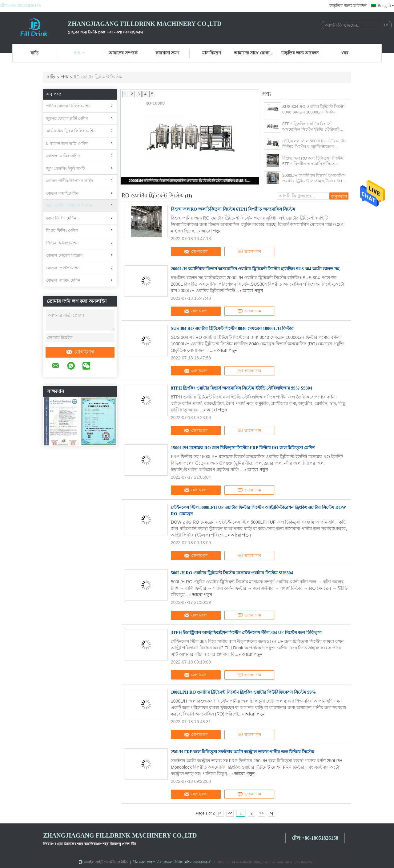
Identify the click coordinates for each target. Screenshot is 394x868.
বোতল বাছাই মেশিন (62, 193)
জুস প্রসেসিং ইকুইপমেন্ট (65, 168)
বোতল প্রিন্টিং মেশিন (63, 268)
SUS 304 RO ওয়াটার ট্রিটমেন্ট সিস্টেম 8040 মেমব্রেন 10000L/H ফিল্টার (314, 109)
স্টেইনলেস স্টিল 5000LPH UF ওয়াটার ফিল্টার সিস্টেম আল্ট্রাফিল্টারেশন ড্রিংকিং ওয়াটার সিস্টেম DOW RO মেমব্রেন (314, 144)
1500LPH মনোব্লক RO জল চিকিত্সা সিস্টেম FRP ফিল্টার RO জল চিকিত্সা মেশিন (243, 448)
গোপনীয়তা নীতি (116, 862)
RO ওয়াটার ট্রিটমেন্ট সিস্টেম (69, 206)
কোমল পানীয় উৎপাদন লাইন (70, 181)
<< (230, 813)
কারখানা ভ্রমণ (167, 53)
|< (220, 813)
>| (271, 813)
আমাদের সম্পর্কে (123, 53)
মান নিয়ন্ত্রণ (212, 53)
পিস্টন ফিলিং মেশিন (62, 243)
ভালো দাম (249, 252)
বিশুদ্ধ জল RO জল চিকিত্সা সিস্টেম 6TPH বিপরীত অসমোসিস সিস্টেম (313, 161)
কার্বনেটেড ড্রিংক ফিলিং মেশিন (71, 131)
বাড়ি (34, 53)
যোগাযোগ (80, 352)
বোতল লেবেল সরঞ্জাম (64, 255)
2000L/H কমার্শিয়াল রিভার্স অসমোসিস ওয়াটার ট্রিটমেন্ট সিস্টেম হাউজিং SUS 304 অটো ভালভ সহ (190, 181)
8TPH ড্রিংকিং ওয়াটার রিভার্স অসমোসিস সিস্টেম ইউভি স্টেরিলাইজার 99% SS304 (314, 127)
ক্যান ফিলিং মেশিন (61, 218)
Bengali (386, 6)
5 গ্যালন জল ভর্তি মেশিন (67, 143)
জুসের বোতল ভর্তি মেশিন (67, 119)
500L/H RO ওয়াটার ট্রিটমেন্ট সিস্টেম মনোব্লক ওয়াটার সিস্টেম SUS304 (232, 573)
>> (262, 813)
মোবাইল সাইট (91, 862)
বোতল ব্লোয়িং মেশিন (63, 156)
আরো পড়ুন (211, 231)
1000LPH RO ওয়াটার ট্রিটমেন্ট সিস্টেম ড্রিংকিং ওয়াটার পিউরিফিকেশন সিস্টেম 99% (243, 692)
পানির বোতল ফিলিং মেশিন (68, 106)
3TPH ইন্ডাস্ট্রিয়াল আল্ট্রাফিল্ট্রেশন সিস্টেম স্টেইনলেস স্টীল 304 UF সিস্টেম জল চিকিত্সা (246, 633)
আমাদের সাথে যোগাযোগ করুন (256, 53)
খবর (345, 53)
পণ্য (79, 53)
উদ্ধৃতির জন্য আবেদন (348, 6)
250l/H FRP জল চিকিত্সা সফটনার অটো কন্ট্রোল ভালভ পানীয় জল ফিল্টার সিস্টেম (243, 752)
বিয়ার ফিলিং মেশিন (62, 230)
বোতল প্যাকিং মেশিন (63, 280)
